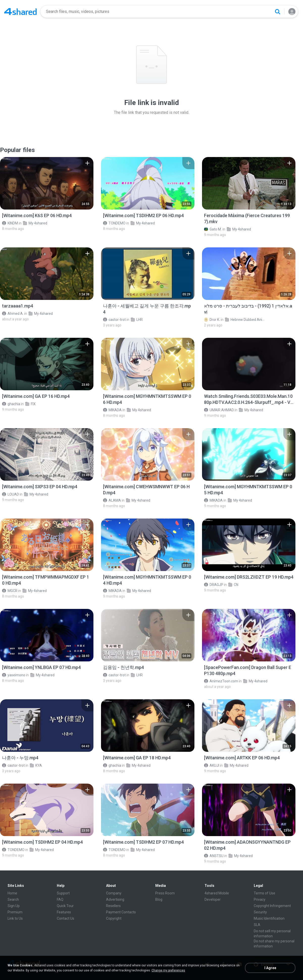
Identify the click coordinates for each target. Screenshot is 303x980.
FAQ (60, 899)
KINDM (10, 223)
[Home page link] (20, 12)
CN (233, 585)
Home (12, 893)
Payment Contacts (121, 912)
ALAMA (112, 500)
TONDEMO (114, 223)
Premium (15, 912)
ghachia (11, 404)
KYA (36, 765)
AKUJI (212, 765)
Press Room (165, 893)
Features (64, 912)
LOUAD (10, 494)
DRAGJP (214, 585)
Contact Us (66, 918)
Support (63, 893)
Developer (213, 899)
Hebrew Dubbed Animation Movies (245, 320)
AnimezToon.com (221, 681)
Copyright (114, 918)
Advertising (115, 899)
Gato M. (213, 229)
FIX (30, 404)
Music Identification (269, 918)
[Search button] (277, 12)
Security (260, 912)
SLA (257, 925)
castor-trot (114, 320)
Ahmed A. (13, 314)
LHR (137, 320)
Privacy (260, 899)
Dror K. (212, 320)
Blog (159, 899)
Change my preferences (168, 970)
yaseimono (14, 675)
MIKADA (112, 410)
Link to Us (15, 918)
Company (114, 893)
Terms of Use (264, 893)
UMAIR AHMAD (219, 410)
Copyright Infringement (272, 906)
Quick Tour (65, 906)
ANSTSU (214, 856)
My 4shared (35, 223)
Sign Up (14, 906)
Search (13, 899)
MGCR (10, 591)
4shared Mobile (217, 893)
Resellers (113, 906)
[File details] (47, 183)
